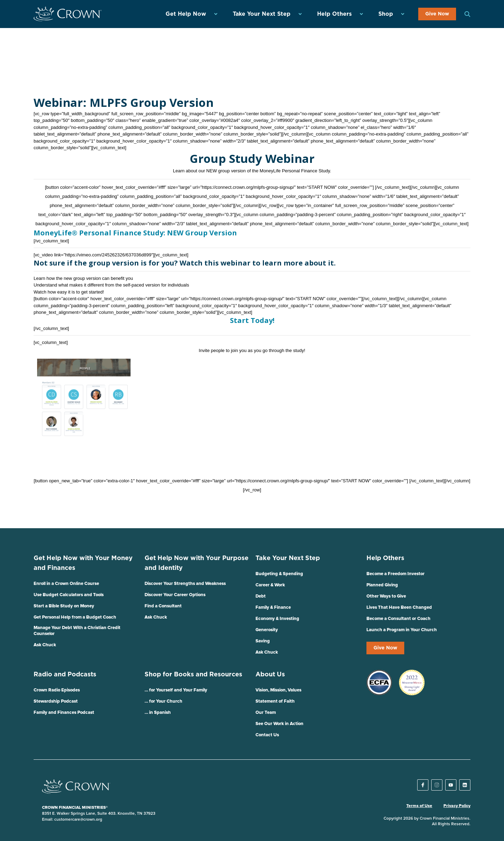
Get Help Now (186, 14)
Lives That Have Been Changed (399, 608)
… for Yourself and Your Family (176, 690)
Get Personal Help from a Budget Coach (75, 617)
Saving (263, 641)
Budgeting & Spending (279, 574)
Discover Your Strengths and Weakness (185, 584)
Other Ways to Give (386, 596)
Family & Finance (273, 608)
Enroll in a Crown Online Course (66, 584)
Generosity (267, 630)
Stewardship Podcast (56, 701)
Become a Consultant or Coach (398, 619)
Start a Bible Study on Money (64, 606)
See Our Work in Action (279, 724)
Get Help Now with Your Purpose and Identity (197, 563)
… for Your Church (163, 701)
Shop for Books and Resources (193, 675)
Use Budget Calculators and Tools (69, 595)
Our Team (266, 713)
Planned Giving (382, 585)
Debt (261, 596)
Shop (386, 14)
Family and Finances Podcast (64, 713)
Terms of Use (419, 806)
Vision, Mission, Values (278, 690)
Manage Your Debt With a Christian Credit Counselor (77, 631)
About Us (270, 675)
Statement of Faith (275, 701)
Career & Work (270, 585)
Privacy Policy (457, 806)
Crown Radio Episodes (57, 690)
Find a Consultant (163, 606)
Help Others (334, 14)
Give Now (437, 14)
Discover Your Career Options (175, 595)
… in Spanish (158, 713)
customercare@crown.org (78, 820)
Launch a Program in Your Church (402, 630)
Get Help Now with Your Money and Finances (83, 563)
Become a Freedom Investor (395, 574)
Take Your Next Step (262, 14)
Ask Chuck (45, 645)
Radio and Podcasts (65, 675)
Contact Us (267, 735)
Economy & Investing (277, 619)
